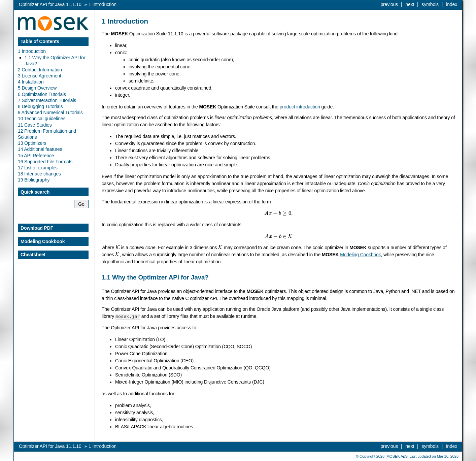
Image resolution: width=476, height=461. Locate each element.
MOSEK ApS (397, 456)
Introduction (103, 4)
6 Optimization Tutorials (42, 94)
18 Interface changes (39, 174)
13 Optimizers (32, 143)
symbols (430, 4)
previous (389, 4)
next (410, 4)
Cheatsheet (33, 255)
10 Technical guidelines (42, 119)
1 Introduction (32, 51)
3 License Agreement (40, 76)
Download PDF (37, 228)
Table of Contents (40, 41)
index (452, 4)
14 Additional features (40, 149)
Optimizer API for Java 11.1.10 (50, 4)
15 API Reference (36, 156)
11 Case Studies (35, 125)
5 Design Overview (37, 88)
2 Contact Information (40, 70)
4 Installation (31, 82)
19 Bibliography (34, 180)
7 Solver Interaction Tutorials (47, 100)
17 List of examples (38, 168)
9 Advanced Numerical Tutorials (50, 112)
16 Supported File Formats (45, 162)
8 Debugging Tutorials (40, 106)
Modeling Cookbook (360, 255)
